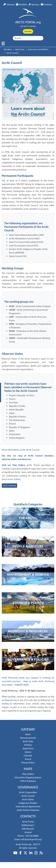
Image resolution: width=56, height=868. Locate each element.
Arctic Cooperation (28, 792)
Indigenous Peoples (28, 803)
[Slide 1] (15, 116)
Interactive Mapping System (28, 777)
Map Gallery (28, 774)
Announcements (28, 738)
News (28, 734)
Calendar (28, 756)
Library (28, 752)
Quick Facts (28, 748)
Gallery (17, 479)
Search (28, 759)
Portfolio (21, 4)
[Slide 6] (41, 116)
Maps (28, 769)
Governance (28, 787)
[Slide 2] (20, 116)
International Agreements (28, 806)
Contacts (46, 4)
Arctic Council (28, 796)
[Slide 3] (25, 116)
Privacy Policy (28, 763)
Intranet (9, 4)
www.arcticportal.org (30, 711)
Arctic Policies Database (28, 810)
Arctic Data (28, 741)
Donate (28, 31)
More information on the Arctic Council (21, 450)
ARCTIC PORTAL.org (28, 22)
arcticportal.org (9, 700)
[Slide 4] (31, 116)
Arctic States (28, 799)
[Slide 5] (36, 116)
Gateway (28, 729)
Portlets (28, 745)
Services (34, 4)
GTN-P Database (28, 781)
